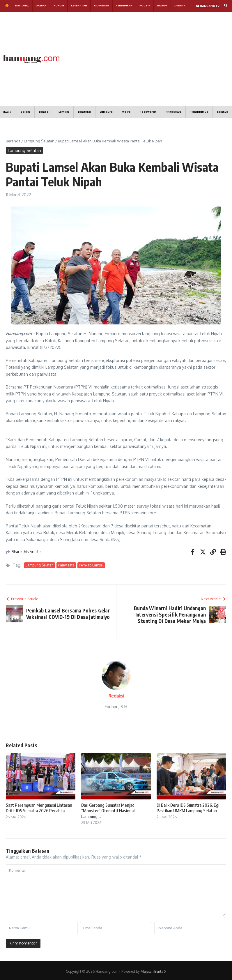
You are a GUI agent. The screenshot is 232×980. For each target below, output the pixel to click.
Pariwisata (66, 565)
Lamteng (84, 112)
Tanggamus (199, 112)
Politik (145, 6)
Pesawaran (148, 112)
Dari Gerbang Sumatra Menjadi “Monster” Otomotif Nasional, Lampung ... (108, 811)
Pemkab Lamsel (91, 565)
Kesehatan (79, 6)
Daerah (41, 6)
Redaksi (116, 696)
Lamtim (64, 112)
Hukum (59, 6)
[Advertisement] (144, 58)
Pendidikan (124, 6)
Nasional (22, 6)
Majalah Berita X (153, 971)
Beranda (13, 141)
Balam (25, 112)
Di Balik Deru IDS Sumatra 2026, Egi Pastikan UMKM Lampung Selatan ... (188, 808)
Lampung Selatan (39, 141)
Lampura (106, 112)
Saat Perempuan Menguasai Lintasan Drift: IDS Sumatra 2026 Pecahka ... (39, 808)
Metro (126, 112)
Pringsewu (173, 112)
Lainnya (180, 6)
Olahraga (101, 6)
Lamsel (44, 112)
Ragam (162, 6)
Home (7, 112)
